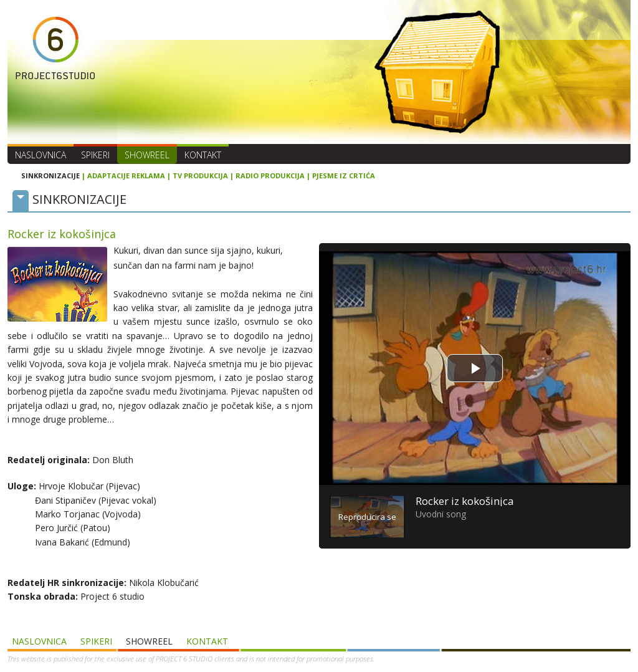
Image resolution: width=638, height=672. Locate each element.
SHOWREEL (147, 155)
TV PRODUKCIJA (200, 175)
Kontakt (203, 155)
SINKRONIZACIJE (50, 175)
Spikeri (95, 155)
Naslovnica (40, 155)
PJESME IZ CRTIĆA (344, 175)
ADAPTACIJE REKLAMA (126, 175)
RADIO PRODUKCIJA (270, 175)
